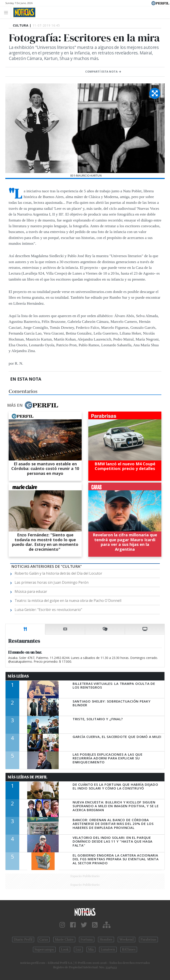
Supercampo (44, 949)
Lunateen (108, 949)
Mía (91, 949)
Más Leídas (18, 676)
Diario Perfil (23, 940)
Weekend (127, 940)
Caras (44, 940)
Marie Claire (64, 940)
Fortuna (87, 940)
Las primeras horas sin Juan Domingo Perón (52, 582)
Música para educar (31, 591)
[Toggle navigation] (7, 12)
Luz (78, 949)
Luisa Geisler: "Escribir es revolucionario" (48, 610)
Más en (33, 405)
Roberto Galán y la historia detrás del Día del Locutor (58, 573)
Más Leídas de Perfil (27, 777)
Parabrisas (148, 940)
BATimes (129, 949)
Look (65, 949)
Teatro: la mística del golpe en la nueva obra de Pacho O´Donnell (68, 601)
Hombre (106, 940)
